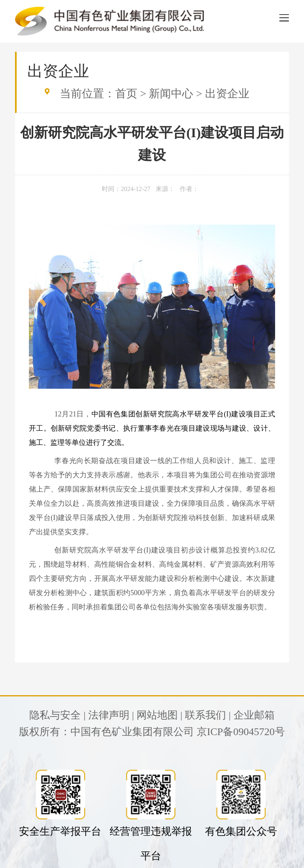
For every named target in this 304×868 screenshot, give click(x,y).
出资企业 (227, 94)
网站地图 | (160, 715)
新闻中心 (171, 94)
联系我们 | (208, 715)
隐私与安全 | (57, 715)
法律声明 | (111, 715)
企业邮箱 (254, 715)
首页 (126, 94)
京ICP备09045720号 (241, 732)
